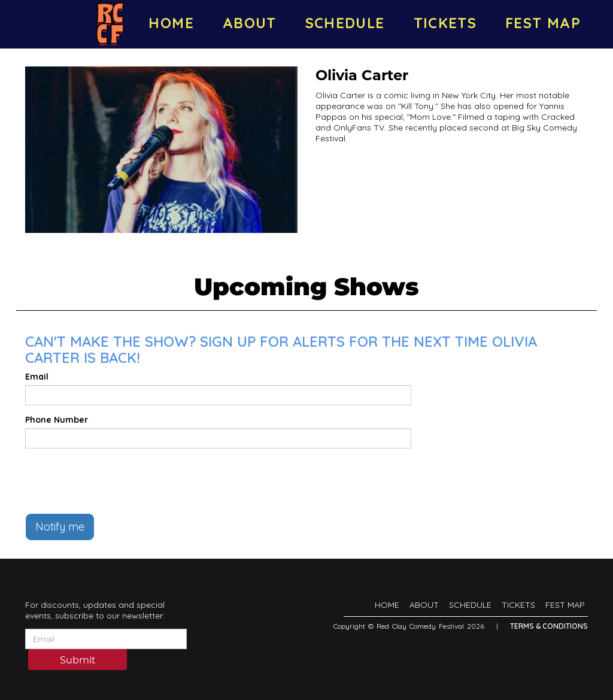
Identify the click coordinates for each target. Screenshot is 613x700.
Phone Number (57, 420)
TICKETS (445, 23)
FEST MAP (543, 23)
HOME (171, 23)
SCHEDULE (345, 23)
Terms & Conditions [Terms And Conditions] (549, 626)
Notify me (60, 527)
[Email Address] (106, 639)
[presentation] (116, 481)
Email (37, 377)
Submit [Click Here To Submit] (78, 660)
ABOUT (250, 23)
